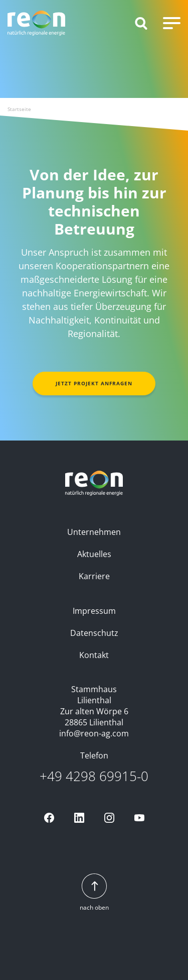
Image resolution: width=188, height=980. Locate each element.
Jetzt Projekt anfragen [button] (94, 383)
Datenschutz (94, 633)
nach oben (94, 893)
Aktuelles (94, 554)
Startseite (19, 109)
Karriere (94, 576)
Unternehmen (94, 532)
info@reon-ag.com (94, 733)
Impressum (94, 611)
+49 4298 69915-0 (94, 776)
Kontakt (94, 655)
